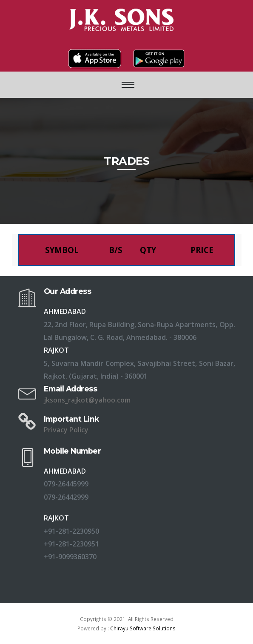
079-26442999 (66, 497)
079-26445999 (66, 484)
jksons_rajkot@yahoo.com (87, 400)
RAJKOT (56, 518)
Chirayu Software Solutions (143, 628)
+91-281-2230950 (71, 531)
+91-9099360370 (70, 557)
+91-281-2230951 (71, 544)
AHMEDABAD (65, 471)
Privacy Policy (66, 430)
